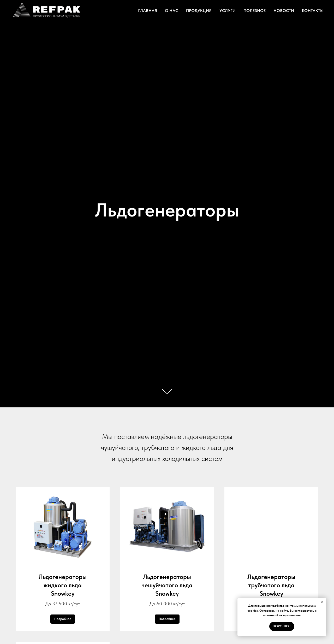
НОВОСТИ (284, 11)
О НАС (172, 11)
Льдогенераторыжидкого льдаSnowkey (63, 585)
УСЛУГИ (228, 11)
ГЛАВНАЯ (148, 11)
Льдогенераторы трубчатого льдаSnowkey (271, 585)
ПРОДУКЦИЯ (199, 11)
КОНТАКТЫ (313, 11)
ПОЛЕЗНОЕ (255, 11)
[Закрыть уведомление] (322, 602)
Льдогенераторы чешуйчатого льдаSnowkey (167, 585)
